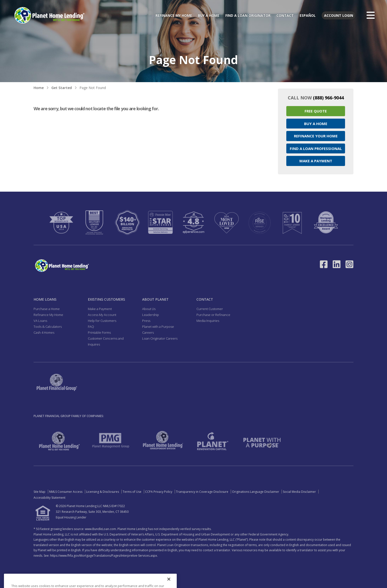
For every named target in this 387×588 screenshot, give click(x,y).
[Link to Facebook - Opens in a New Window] (324, 264)
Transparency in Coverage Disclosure (202, 492)
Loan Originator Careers (160, 338)
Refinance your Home (316, 136)
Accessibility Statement (49, 498)
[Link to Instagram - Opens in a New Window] (349, 264)
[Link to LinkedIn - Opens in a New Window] (337, 264)
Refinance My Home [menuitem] (174, 15)
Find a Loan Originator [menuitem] (248, 15)
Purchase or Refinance (213, 315)
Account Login (339, 15)
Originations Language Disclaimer (256, 492)
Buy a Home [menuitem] (209, 15)
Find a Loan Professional (316, 148)
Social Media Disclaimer (299, 492)
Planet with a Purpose (158, 327)
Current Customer (210, 309)
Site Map (39, 492)
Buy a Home (316, 124)
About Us (149, 309)
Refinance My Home (48, 315)
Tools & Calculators (48, 327)
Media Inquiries (208, 321)
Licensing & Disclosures (103, 492)
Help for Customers (102, 321)
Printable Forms (99, 332)
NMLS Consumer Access (66, 492)
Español (308, 15)
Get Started (62, 88)
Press (146, 321)
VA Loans (40, 321)
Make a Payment (316, 161)
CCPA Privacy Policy (159, 492)
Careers (148, 332)
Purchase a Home (47, 309)
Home (39, 88)
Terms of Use (132, 492)
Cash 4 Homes (44, 332)
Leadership (151, 315)
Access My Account (102, 315)
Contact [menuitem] (285, 15)
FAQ (91, 327)
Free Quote (316, 111)
